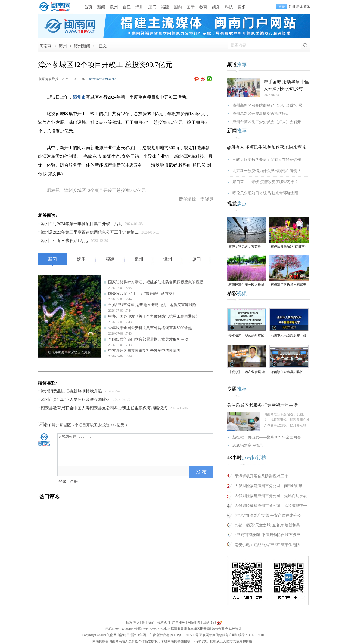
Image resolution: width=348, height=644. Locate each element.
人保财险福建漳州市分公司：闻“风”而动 (269, 486)
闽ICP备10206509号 (184, 635)
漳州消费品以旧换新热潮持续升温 (71, 391)
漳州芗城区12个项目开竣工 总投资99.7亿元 (88, 425)
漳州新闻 (82, 46)
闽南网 (46, 46)
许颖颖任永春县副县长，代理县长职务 (288, 372)
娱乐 (216, 7)
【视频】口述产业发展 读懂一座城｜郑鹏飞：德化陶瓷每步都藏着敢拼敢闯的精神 (247, 372)
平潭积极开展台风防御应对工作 (261, 476)
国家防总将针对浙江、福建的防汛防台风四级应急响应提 (156, 282)
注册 (292, 7)
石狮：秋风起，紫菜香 (245, 247)
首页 (88, 7)
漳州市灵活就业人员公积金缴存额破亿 (75, 400)
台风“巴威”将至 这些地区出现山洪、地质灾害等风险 (152, 305)
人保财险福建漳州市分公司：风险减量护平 (271, 506)
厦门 (152, 7)
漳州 (139, 7)
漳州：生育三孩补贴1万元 (64, 241)
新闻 (101, 7)
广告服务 (179, 622)
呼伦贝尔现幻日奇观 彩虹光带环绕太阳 (265, 193)
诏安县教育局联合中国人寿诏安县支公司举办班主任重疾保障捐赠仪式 (104, 408)
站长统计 (235, 629)
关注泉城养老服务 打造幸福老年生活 (262, 405)
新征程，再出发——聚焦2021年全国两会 (267, 437)
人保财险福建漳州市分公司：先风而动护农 (271, 496)
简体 (299, 7)
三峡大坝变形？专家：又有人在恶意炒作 (267, 160)
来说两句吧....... (136, 449)
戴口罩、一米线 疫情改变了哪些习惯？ (265, 182)
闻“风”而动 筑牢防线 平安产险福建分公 (268, 515)
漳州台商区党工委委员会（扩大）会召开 (267, 122)
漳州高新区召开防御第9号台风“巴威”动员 (267, 105)
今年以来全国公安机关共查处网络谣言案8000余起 (150, 328)
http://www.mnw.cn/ (102, 79)
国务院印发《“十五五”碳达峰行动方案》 (142, 294)
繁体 (307, 7)
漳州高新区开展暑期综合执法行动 (261, 114)
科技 (229, 7)
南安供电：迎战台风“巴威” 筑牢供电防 (267, 545)
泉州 (114, 7)
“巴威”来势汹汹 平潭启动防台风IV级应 (267, 535)
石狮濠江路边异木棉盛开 (288, 285)
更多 (242, 7)
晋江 (127, 7)
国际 (191, 7)
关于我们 (148, 622)
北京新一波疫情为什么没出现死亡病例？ (267, 171)
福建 (165, 7)
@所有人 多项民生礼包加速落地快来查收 (267, 147)
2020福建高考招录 (248, 445)
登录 (63, 482)
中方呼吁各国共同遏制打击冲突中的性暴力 (144, 351)
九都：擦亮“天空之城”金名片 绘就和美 (267, 525)
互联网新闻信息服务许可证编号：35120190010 (233, 635)
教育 (203, 7)
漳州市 (79, 97)
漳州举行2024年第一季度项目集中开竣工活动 (82, 224)
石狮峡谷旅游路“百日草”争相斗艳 (288, 247)
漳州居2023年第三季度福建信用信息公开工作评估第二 (90, 232)
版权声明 (133, 622)
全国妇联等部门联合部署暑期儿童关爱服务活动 (148, 339)
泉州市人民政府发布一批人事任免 (288, 336)
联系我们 (163, 622)
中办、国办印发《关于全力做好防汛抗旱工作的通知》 (154, 316)
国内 (178, 7)
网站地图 (194, 622)
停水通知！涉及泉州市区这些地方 (246, 336)
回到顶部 (209, 622)
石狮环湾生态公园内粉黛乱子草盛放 (246, 285)
